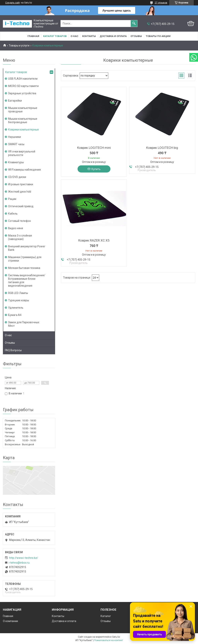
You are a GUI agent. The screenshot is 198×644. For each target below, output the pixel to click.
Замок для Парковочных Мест (24, 324)
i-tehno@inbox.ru (19, 563)
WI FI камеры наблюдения (24, 170)
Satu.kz (116, 637)
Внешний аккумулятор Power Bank (27, 248)
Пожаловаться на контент (108, 640)
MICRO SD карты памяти (23, 86)
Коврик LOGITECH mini (94, 148)
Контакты (89, 36)
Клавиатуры (16, 162)
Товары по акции (158, 36)
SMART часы (16, 144)
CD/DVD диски (17, 177)
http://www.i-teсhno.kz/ (24, 558)
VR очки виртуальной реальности (22, 153)
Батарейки (15, 101)
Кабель (13, 214)
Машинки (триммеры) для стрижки (25, 259)
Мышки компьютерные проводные (23, 110)
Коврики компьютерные (23, 130)
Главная (33, 36)
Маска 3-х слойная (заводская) (20, 237)
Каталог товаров (55, 36)
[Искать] (134, 24)
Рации (12, 199)
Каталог (106, 616)
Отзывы (136, 36)
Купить (96, 169)
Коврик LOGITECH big (162, 148)
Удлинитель (16, 308)
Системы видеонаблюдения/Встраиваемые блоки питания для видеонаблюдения (27, 280)
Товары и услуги (19, 45)
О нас (74, 36)
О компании (10, 621)
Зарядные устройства (22, 93)
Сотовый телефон (20, 221)
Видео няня (16, 228)
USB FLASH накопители (23, 79)
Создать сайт (13, 3)
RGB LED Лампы (18, 293)
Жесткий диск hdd (20, 192)
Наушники (15, 137)
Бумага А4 (15, 315)
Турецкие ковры (19, 300)
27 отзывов (161, 3)
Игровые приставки (21, 184)
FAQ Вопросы (13, 350)
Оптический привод (21, 206)
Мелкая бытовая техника (24, 268)
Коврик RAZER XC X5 (94, 240)
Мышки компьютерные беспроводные (23, 120)
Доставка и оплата (113, 36)
